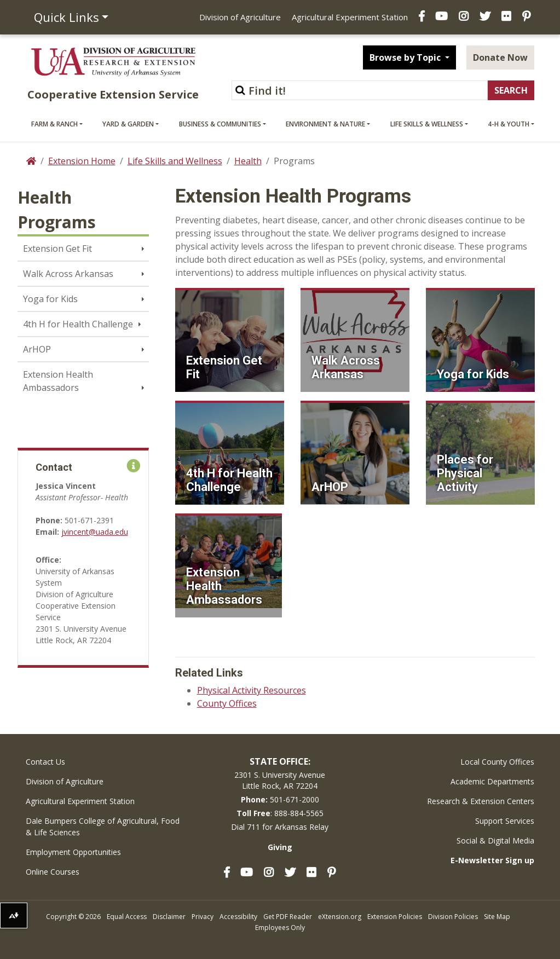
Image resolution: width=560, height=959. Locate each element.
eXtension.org (340, 917)
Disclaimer (169, 917)
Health (248, 161)
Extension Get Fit (57, 249)
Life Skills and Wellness (175, 161)
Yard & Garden (128, 124)
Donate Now (500, 57)
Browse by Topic (406, 57)
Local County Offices (497, 762)
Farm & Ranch (54, 124)
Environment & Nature (325, 124)
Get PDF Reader (288, 917)
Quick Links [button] (67, 17)
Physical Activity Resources (252, 690)
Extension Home (82, 161)
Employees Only (280, 928)
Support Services (505, 821)
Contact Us (45, 762)
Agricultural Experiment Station (350, 17)
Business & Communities (220, 124)
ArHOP (37, 349)
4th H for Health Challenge (78, 324)
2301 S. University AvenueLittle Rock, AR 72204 (280, 780)
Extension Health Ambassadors (58, 381)
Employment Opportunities (73, 852)
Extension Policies (395, 917)
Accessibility (238, 917)
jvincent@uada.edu (95, 532)
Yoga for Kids (50, 299)
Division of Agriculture (240, 17)
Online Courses (53, 872)
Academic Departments (492, 781)
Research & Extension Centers (481, 801)
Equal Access (127, 917)
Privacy (203, 917)
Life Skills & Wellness (427, 124)
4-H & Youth (509, 124)
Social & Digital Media (495, 840)
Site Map (497, 917)
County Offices (227, 703)
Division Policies (453, 917)
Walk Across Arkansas (68, 274)
